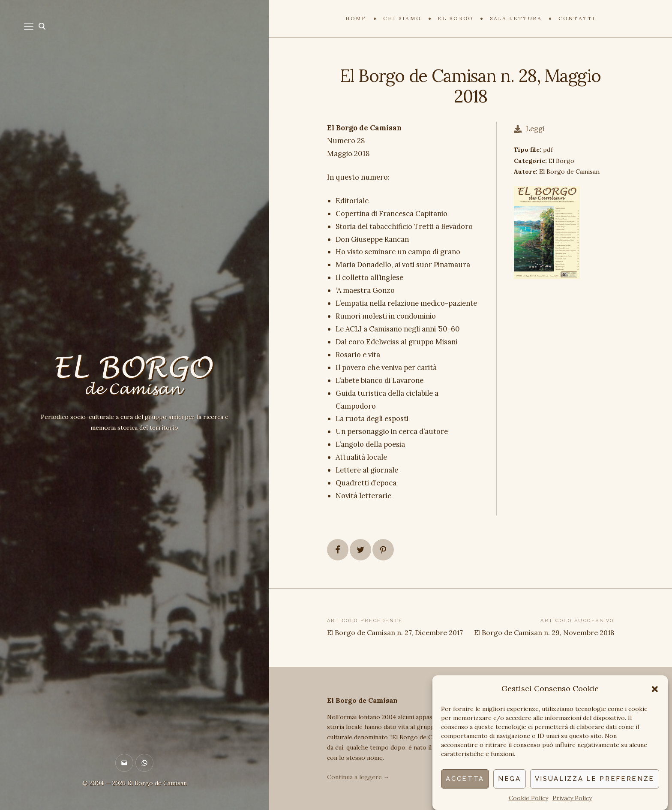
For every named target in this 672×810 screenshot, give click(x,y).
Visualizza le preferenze (595, 779)
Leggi (529, 129)
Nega (510, 779)
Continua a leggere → (358, 777)
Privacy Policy (572, 798)
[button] (655, 689)
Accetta (465, 779)
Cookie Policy (528, 798)
